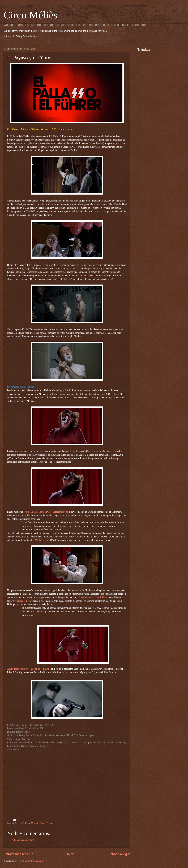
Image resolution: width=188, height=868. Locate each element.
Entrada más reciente (18, 854)
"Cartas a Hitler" (23, 601)
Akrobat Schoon (42, 540)
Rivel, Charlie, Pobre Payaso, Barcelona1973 (46, 512)
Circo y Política (22, 823)
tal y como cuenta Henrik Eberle (93, 597)
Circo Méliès (31, 15)
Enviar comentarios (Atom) (31, 861)
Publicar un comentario (23, 840)
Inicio (71, 854)
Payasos (51, 823)
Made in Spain (38, 823)
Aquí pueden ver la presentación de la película (29, 669)
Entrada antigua (119, 854)
